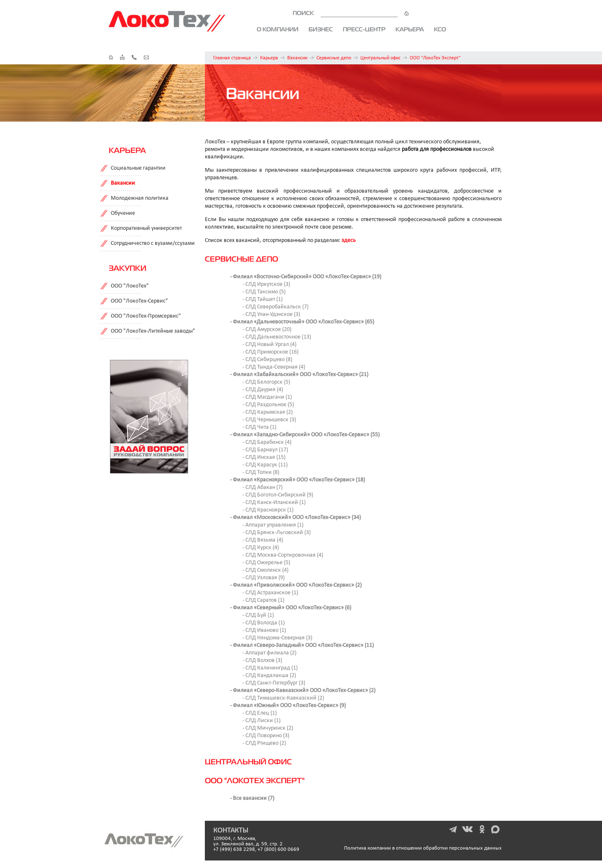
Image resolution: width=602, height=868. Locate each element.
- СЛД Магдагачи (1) (267, 397)
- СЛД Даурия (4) (263, 390)
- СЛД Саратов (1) (263, 600)
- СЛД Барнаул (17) (265, 450)
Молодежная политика (140, 198)
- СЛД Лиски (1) (261, 721)
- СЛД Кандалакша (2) (269, 676)
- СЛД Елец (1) (260, 713)
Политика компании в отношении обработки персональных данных (423, 848)
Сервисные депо (334, 58)
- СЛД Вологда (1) (264, 623)
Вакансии (297, 58)
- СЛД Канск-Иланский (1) (274, 503)
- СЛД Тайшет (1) (263, 299)
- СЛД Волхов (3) (262, 661)
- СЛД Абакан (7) (263, 487)
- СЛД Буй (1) (258, 615)
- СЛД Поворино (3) (266, 736)
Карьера (410, 29)
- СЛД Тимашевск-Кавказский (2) (283, 698)
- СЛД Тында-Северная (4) (274, 367)
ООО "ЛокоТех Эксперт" (435, 58)
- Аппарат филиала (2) (269, 653)
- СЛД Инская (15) (264, 457)
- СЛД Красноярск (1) (268, 510)
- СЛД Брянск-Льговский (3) (277, 533)
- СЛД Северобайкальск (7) (275, 307)
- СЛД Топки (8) (261, 472)
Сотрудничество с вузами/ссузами (153, 243)
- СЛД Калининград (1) (270, 668)
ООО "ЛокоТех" (130, 286)
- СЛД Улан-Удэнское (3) (271, 314)
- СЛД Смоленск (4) (265, 570)
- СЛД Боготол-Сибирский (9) (278, 495)
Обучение (123, 213)
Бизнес (321, 29)
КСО (440, 29)
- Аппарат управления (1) (273, 525)
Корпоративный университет (146, 228)
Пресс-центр (364, 29)
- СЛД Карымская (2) (268, 412)
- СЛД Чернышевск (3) (269, 420)
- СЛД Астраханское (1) (270, 593)
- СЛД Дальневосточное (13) (277, 337)
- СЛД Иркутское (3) (266, 284)
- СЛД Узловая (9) (264, 578)
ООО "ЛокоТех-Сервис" (139, 301)
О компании (278, 29)
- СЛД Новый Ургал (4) (269, 345)
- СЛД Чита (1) (259, 427)
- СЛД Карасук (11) (265, 465)
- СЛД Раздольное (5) (268, 405)
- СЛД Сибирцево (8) (267, 360)
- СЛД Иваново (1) (264, 630)
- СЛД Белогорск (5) (266, 382)
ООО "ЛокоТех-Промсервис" (146, 316)
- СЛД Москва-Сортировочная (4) (283, 555)
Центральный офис (380, 58)
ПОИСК (351, 13)
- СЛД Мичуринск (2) (268, 728)
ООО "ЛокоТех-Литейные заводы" (153, 331)
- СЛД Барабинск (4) (267, 442)
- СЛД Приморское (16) (270, 352)
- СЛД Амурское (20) (267, 330)
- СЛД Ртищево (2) (264, 743)
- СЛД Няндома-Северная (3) (277, 638)
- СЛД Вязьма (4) (263, 540)
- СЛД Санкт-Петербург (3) (274, 683)
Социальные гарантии (138, 168)
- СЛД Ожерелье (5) (266, 563)
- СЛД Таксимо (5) (264, 292)
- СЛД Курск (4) (261, 548)
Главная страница (232, 58)
